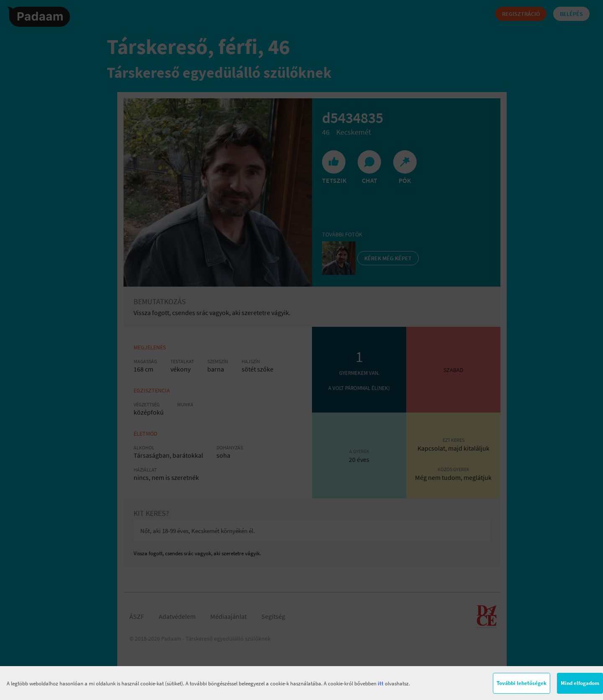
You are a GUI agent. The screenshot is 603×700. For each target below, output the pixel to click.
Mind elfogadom (580, 683)
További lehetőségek (522, 683)
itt (381, 683)
